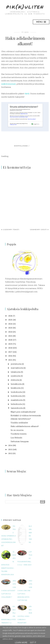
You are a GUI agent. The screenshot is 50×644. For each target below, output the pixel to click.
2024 (10, 324)
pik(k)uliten (25, 6)
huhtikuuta (16, 396)
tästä (27, 94)
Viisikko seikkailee (19, 423)
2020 (10, 340)
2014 (10, 446)
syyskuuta (15, 376)
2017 (10, 352)
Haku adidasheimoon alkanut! (25, 427)
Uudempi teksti (11, 230)
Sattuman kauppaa (20, 442)
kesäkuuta (16, 388)
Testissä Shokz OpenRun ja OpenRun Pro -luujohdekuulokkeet (9, 536)
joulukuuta (16, 364)
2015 (10, 360)
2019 (10, 344)
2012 (10, 454)
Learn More (21, 643)
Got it (33, 643)
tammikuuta (17, 408)
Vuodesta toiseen (19, 434)
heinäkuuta (16, 384)
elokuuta (15, 380)
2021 (10, 336)
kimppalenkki (21, 146)
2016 (10, 356)
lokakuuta (16, 372)
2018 (10, 348)
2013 (10, 450)
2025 (10, 320)
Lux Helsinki (16, 438)
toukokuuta (16, 392)
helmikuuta (16, 404)
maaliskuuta (17, 400)
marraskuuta (17, 368)
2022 (10, 332)
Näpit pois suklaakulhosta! (23, 412)
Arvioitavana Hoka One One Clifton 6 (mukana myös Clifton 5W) (25, 591)
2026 (10, 316)
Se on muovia (17, 430)
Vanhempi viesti (38, 230)
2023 (10, 328)
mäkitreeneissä (8, 84)
